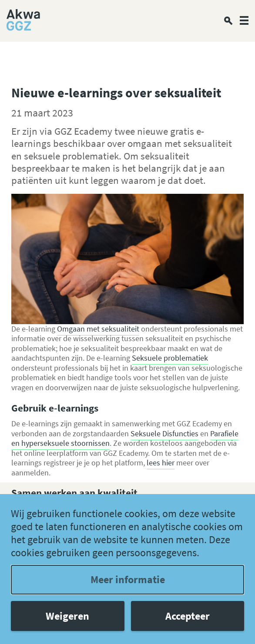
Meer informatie (128, 579)
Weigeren (67, 616)
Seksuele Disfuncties (164, 433)
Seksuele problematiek (170, 358)
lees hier (161, 463)
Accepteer (188, 616)
